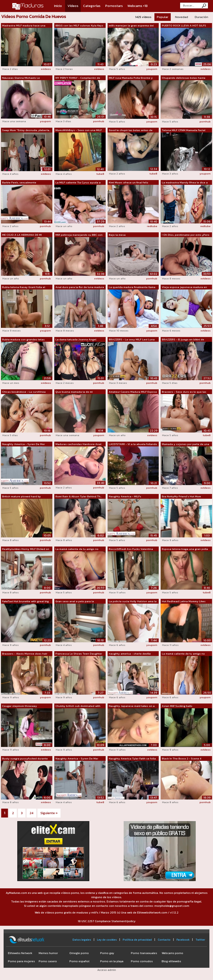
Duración (201, 17)
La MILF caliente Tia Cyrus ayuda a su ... (78, 183)
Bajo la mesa (117, 235)
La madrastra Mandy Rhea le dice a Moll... (185, 183)
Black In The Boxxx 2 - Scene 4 (182, 758)
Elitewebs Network (20, 953)
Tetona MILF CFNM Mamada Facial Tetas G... (184, 130)
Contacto (164, 940)
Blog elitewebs (171, 961)
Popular (163, 17)
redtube (152, 226)
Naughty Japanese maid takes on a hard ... (132, 706)
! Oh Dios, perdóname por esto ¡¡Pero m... (186, 235)
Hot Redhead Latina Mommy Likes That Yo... (184, 601)
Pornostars (114, 6)
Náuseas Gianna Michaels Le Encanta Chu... (21, 78)
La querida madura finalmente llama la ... (132, 287)
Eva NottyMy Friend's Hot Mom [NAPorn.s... (181, 497)
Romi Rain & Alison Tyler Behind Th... (79, 496)
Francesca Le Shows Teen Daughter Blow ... (79, 654)
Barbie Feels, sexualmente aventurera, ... (19, 183)
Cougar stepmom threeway (20, 706)
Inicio (58, 6)
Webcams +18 (138, 6)
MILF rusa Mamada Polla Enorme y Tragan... (131, 78)
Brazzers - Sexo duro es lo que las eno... (184, 392)
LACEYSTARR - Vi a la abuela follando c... (133, 444)
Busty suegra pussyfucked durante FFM (25, 759)
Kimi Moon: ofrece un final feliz (128, 182)
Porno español (79, 961)
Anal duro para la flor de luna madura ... (80, 287)
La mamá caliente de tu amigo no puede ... (77, 549)
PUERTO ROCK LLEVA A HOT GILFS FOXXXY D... (184, 26)
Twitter (200, 940)
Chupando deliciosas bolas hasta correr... (184, 78)
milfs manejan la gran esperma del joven (131, 26)
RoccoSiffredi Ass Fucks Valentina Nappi (131, 549)
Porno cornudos (142, 961)
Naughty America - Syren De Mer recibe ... (24, 444)
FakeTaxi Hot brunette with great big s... (25, 601)
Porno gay (107, 953)
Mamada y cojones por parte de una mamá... (186, 444)
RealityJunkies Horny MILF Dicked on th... (26, 549)
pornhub (99, 121)
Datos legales (82, 940)
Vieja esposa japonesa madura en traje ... (184, 287)
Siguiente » (49, 813)
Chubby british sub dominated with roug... (78, 706)
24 (31, 813)
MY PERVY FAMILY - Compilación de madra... (78, 78)
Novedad (182, 17)
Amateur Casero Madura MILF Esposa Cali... (133, 392)
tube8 (100, 174)
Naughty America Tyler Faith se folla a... (132, 759)
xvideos (46, 69)
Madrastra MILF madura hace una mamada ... (24, 26)
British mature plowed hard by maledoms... (21, 497)
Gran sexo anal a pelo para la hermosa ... (75, 601)
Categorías (92, 6)
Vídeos (73, 6)
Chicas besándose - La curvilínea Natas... (24, 392)
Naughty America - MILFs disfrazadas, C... (125, 497)
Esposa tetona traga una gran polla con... (185, 549)
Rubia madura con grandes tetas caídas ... (23, 340)
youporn (152, 69)
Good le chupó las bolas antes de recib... (131, 130)
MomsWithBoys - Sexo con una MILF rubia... (79, 130)
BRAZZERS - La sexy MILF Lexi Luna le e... (132, 340)
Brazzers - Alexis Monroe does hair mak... (25, 654)
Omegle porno (79, 953)
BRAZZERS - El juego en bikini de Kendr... (183, 340)
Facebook (183, 940)
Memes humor (48, 953)
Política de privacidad (137, 940)
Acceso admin (107, 970)
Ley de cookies (107, 940)
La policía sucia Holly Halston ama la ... (133, 601)
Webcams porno (172, 953)
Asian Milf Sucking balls (177, 706)
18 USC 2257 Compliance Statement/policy (107, 921)
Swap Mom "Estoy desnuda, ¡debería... (26, 130)
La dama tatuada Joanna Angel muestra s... (76, 340)
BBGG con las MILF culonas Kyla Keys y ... (79, 26)
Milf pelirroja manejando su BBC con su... (79, 235)
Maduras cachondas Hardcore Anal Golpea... (78, 444)
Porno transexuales (144, 953)
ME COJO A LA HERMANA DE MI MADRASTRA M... (22, 235)
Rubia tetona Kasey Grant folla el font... (24, 287)
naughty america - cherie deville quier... (130, 654)
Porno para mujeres (21, 961)
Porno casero (48, 961)
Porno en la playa (112, 961)
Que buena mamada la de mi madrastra (74, 392)
